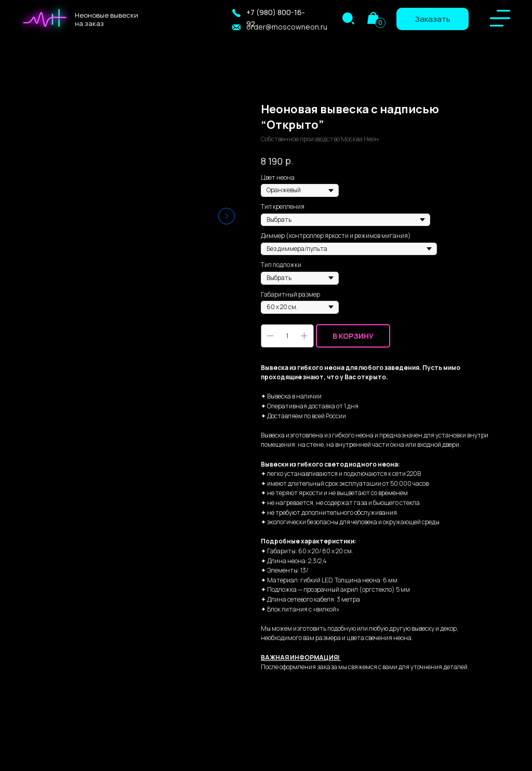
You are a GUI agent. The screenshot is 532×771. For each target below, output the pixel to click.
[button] (236, 13)
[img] (348, 18)
